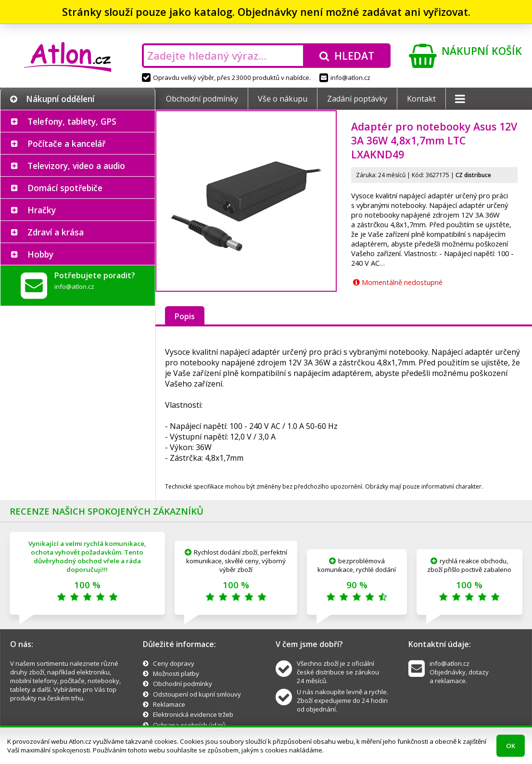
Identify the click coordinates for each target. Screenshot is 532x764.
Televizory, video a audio (76, 166)
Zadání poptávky (357, 99)
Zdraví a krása (56, 232)
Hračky (42, 210)
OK (511, 746)
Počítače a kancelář (66, 143)
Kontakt (421, 99)
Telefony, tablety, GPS (72, 121)
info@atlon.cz (345, 78)
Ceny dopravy (174, 663)
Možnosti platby (176, 673)
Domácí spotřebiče (65, 188)
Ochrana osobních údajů (189, 725)
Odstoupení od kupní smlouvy (197, 694)
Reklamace (169, 704)
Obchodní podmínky (202, 99)
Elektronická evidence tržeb (193, 714)
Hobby (40, 254)
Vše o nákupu (283, 99)
